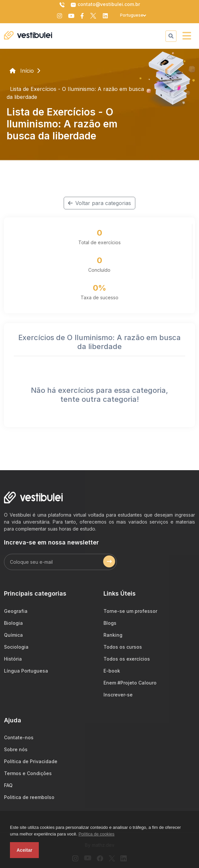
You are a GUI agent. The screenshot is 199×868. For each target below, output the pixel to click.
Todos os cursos (123, 647)
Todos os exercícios (127, 659)
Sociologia (16, 647)
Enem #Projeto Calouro (130, 683)
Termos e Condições (28, 773)
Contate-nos (19, 737)
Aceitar (24, 850)
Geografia (16, 611)
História (13, 659)
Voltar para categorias (99, 203)
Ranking (113, 635)
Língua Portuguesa (26, 671)
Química (13, 635)
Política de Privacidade (31, 761)
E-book (112, 671)
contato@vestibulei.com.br (105, 5)
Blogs (110, 623)
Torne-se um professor (130, 611)
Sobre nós (16, 749)
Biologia (13, 623)
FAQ (8, 785)
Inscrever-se (118, 695)
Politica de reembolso (29, 797)
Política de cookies (97, 834)
